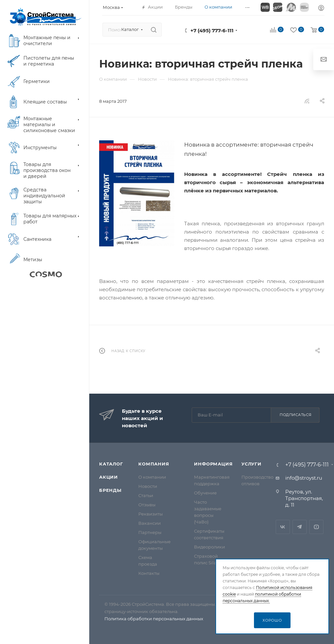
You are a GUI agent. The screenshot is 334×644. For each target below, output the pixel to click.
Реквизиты (151, 514)
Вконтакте (283, 527)
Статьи (146, 495)
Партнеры (150, 532)
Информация (213, 464)
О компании (152, 477)
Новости (148, 486)
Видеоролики (209, 547)
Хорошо (272, 620)
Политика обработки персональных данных (154, 619)
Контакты (149, 573)
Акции (109, 477)
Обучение (205, 493)
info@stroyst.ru (304, 478)
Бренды (110, 490)
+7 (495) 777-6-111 (212, 30)
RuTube (316, 527)
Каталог (111, 464)
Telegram (300, 527)
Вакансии (150, 523)
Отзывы (147, 505)
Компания (154, 464)
